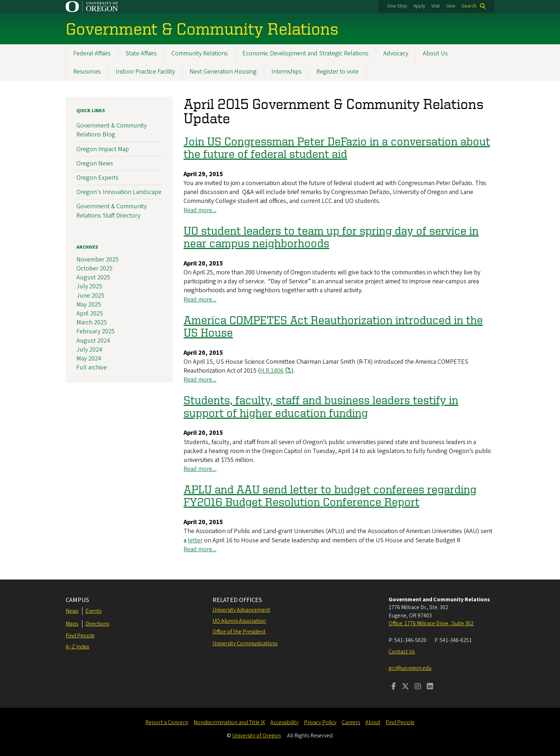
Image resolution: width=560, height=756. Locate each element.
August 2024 (93, 341)
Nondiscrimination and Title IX (229, 722)
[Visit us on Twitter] (405, 687)
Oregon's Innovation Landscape (119, 192)
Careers (351, 722)
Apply (419, 6)
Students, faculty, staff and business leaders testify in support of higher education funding (321, 406)
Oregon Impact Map (103, 149)
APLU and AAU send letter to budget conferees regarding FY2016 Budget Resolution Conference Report (330, 495)
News (72, 611)
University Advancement (241, 610)
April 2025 (90, 314)
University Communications (245, 643)
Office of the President (239, 632)
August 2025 (93, 277)
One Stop (397, 6)
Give (451, 6)
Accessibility (284, 722)
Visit (436, 6)
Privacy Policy (320, 722)
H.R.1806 (272, 371)
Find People (80, 636)
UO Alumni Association (239, 621)
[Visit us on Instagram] (418, 687)
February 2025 (96, 331)
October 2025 (94, 268)
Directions (97, 624)
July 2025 (89, 287)
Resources (87, 72)
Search (469, 6)
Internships (287, 72)
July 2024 (89, 350)
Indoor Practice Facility (145, 72)
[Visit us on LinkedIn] (430, 687)
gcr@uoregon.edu (410, 668)
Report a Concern (167, 722)
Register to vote (337, 72)
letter (195, 540)
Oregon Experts (97, 178)
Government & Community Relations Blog (112, 130)
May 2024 (89, 359)
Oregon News (95, 163)
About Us (435, 53)
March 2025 (92, 322)
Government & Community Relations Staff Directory (112, 211)
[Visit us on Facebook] (394, 687)
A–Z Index (77, 647)
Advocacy (396, 53)
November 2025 (97, 260)
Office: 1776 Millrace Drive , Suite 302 (431, 623)
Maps (72, 624)
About (373, 722)
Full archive (92, 367)
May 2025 (89, 305)
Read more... (200, 210)
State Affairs (141, 53)
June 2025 (90, 296)
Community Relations (200, 53)
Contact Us (402, 652)
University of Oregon (256, 736)
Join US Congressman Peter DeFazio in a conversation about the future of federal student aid (337, 147)
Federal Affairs (92, 53)
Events (93, 611)
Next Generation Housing (223, 72)
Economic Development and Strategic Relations (306, 53)
